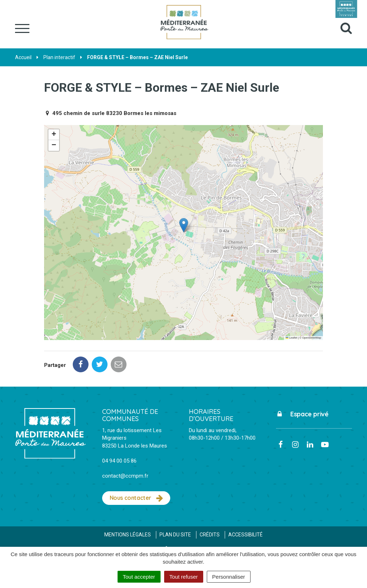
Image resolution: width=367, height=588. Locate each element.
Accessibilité (246, 535)
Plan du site (175, 535)
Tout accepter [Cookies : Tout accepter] (139, 577)
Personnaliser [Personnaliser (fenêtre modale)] (229, 577)
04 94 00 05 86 (119, 461)
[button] (184, 225)
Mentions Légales (128, 535)
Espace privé (302, 414)
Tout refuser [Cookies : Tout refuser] (184, 577)
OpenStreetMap (312, 338)
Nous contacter (136, 498)
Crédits (210, 535)
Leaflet (291, 338)
